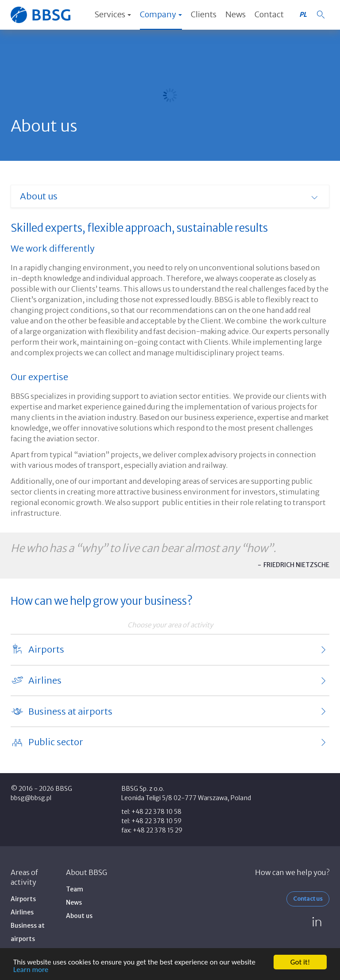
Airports (23, 899)
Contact (269, 14)
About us (79, 916)
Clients (204, 14)
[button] (321, 15)
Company (161, 14)
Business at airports (28, 932)
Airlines (22, 912)
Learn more (31, 970)
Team (75, 889)
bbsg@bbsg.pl (31, 798)
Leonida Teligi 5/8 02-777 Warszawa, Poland (186, 798)
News (236, 14)
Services (113, 14)
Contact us (308, 899)
